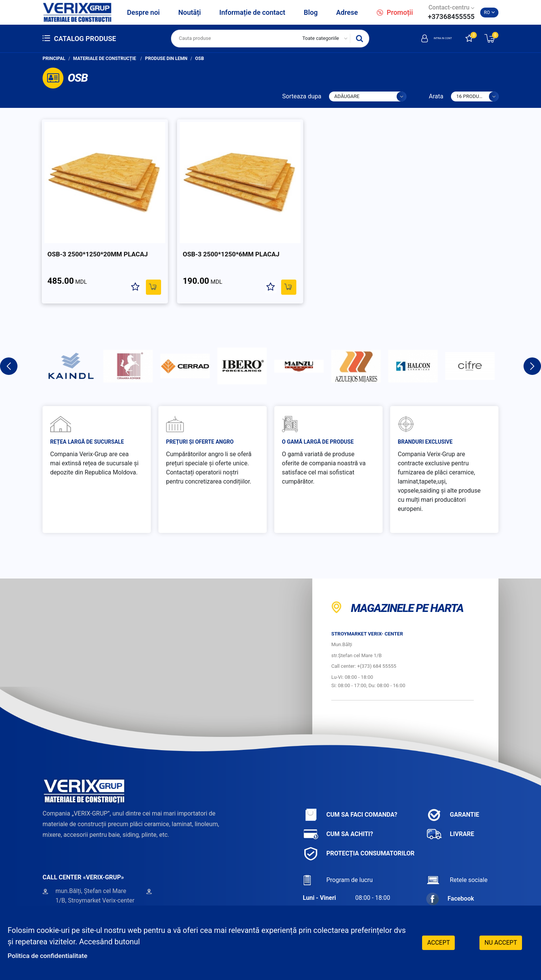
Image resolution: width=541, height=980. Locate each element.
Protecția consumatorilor (359, 835)
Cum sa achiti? (338, 816)
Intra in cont (426, 38)
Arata (436, 96)
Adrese (347, 12)
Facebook (450, 880)
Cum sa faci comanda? (350, 796)
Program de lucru (338, 862)
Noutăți (189, 12)
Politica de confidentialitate (54, 955)
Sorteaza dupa (302, 96)
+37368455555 (451, 17)
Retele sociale (457, 862)
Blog (311, 12)
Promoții (395, 12)
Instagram (451, 895)
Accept (438, 942)
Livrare (450, 816)
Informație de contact (252, 12)
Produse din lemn (166, 58)
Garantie (453, 796)
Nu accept (501, 942)
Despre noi (143, 12)
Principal (54, 58)
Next (532, 348)
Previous (9, 348)
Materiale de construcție (105, 58)
